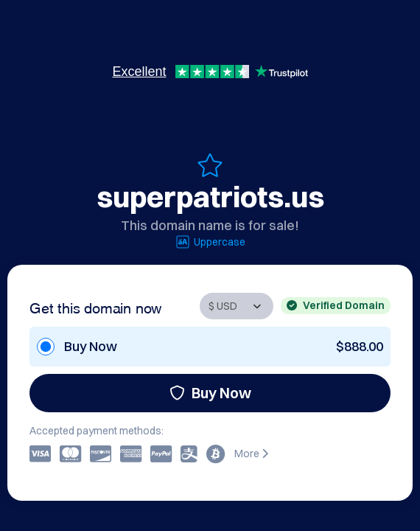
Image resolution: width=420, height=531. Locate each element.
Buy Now (210, 393)
